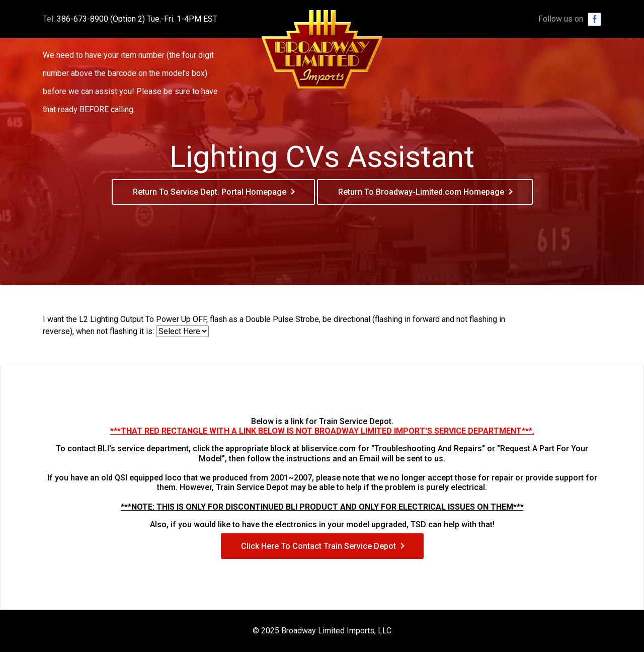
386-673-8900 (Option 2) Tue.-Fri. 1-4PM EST (137, 19)
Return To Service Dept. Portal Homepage (210, 192)
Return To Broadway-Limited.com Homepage (421, 192)
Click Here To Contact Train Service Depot (318, 546)
